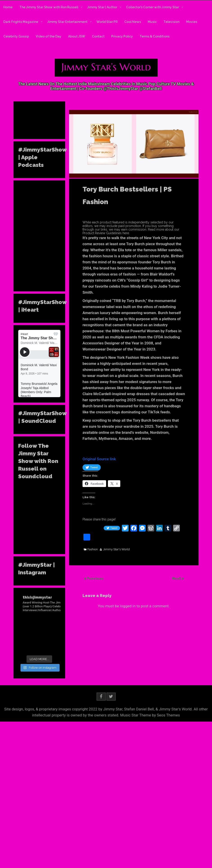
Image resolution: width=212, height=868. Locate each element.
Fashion (93, 549)
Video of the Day (49, 36)
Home (8, 7)
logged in (128, 606)
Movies (192, 22)
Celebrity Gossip (16, 36)
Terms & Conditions (155, 36)
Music (152, 22)
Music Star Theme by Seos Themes (150, 714)
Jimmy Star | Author (102, 7)
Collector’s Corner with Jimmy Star (153, 7)
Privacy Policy (122, 36)
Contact (98, 36)
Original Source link (99, 459)
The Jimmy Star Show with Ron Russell (49, 7)
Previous (95, 578)
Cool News (133, 22)
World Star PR (107, 22)
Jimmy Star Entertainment (67, 22)
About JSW (77, 36)
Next (177, 578)
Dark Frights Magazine (21, 22)
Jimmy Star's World (116, 549)
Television (171, 22)
